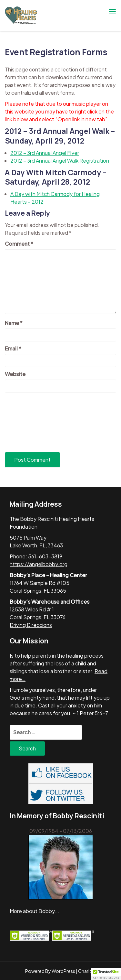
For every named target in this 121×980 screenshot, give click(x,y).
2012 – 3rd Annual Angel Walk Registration (60, 161)
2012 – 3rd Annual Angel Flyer (45, 153)
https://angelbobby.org (39, 564)
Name (14, 323)
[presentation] (31, 422)
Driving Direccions (31, 625)
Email (13, 348)
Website (15, 374)
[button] (106, 974)
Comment (19, 244)
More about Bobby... (35, 911)
